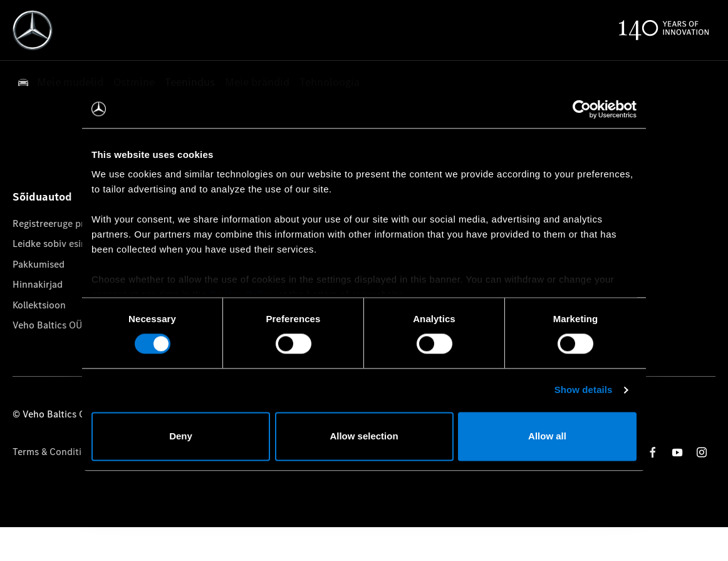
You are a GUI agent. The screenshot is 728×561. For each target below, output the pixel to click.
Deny (181, 436)
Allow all (547, 436)
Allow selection (364, 436)
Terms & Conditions (55, 452)
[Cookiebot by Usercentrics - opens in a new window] (582, 109)
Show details (584, 390)
